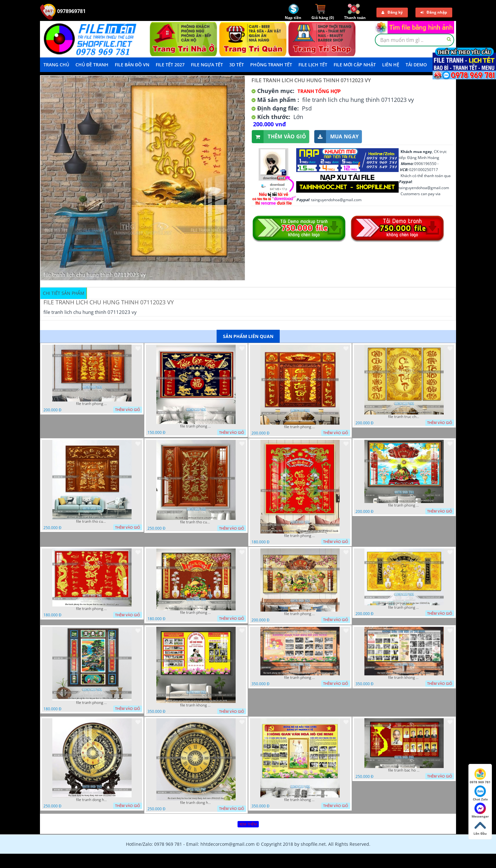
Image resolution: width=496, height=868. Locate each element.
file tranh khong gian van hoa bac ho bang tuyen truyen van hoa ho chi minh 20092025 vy (300, 800)
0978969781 (63, 11)
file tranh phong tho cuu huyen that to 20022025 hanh (92, 703)
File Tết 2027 (170, 65)
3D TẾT (237, 65)
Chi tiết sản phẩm (64, 293)
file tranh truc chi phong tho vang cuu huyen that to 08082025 (404, 417)
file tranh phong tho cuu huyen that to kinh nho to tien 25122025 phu (196, 613)
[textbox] (414, 40)
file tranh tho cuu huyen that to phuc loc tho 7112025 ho (92, 521)
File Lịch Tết (313, 65)
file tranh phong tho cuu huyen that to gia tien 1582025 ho (404, 607)
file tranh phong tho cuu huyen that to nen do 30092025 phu (92, 609)
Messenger (480, 811)
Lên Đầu (480, 828)
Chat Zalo (480, 793)
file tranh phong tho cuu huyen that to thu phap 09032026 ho (92, 404)
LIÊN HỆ (391, 65)
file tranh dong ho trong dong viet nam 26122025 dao (92, 800)
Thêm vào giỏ (279, 137)
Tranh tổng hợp (319, 91)
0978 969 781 (480, 776)
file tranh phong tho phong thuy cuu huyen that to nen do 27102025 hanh (300, 536)
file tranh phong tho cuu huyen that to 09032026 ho (300, 427)
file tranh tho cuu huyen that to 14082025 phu (196, 522)
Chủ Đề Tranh (92, 65)
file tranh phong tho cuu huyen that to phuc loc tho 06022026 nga (196, 426)
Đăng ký (392, 12)
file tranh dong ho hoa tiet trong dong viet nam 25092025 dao (196, 803)
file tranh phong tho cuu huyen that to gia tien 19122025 (300, 614)
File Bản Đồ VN (132, 65)
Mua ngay (336, 137)
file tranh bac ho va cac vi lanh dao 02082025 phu (404, 770)
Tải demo (416, 65)
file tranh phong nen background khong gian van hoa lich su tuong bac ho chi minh (300, 678)
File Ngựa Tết (207, 65)
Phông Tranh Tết (271, 65)
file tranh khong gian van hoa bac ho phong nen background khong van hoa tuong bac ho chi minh (196, 705)
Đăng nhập (434, 12)
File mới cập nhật (355, 65)
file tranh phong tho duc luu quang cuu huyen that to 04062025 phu (404, 505)
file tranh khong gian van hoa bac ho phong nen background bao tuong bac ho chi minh (404, 678)
